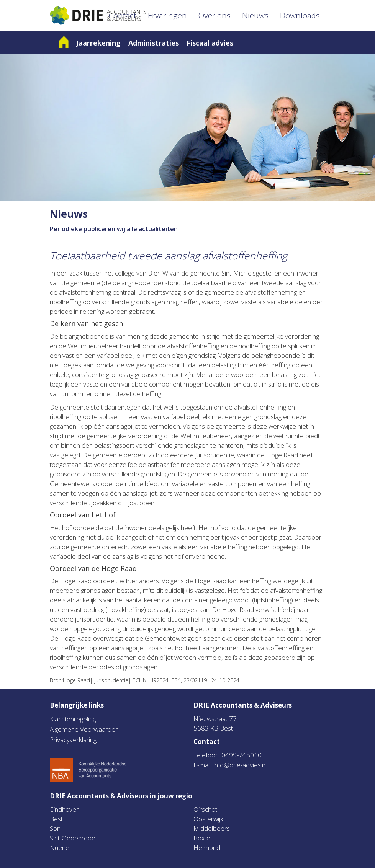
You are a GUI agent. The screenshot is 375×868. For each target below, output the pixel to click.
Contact (123, 15)
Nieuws (255, 15)
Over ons (215, 15)
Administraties (154, 43)
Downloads (300, 15)
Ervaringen (167, 15)
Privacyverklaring (73, 740)
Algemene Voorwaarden (84, 729)
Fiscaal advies (210, 43)
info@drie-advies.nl (240, 765)
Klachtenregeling (73, 719)
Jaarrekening (98, 43)
